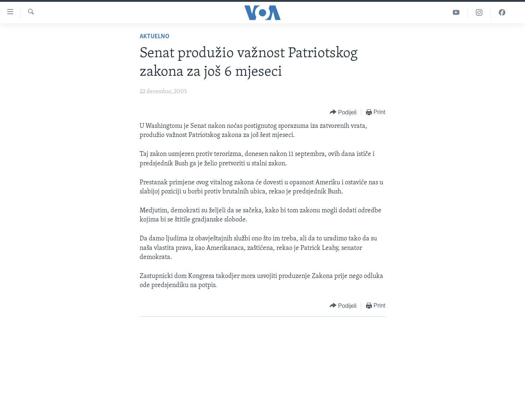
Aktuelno (155, 37)
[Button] (343, 112)
